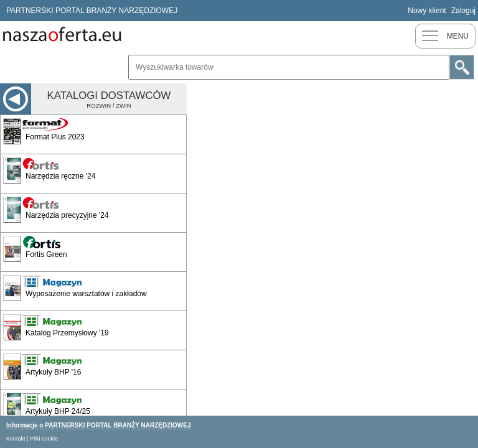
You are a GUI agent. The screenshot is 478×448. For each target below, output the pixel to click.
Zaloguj (463, 11)
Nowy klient (427, 11)
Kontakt (16, 439)
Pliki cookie (44, 439)
